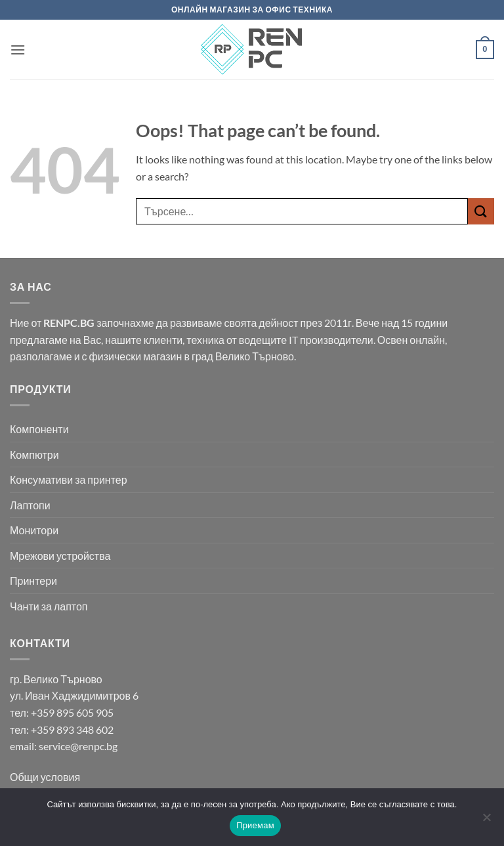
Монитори (34, 530)
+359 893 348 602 (72, 730)
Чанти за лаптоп (49, 606)
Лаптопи (30, 505)
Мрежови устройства (60, 556)
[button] (18, 50)
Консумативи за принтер (69, 479)
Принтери (33, 581)
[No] (486, 821)
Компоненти (39, 429)
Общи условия (45, 777)
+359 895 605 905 (72, 712)
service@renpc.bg (78, 746)
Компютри (34, 455)
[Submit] (481, 211)
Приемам (255, 825)
